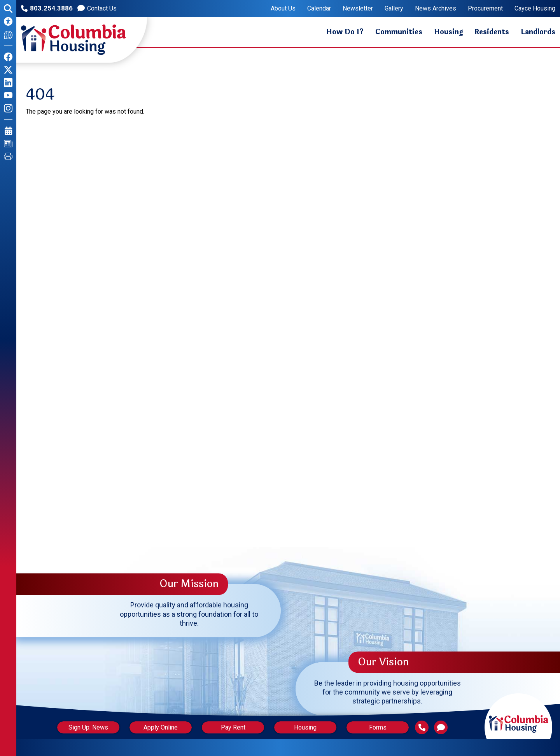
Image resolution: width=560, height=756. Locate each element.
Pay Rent (233, 727)
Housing (449, 32)
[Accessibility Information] (8, 22)
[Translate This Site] (8, 34)
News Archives (436, 9)
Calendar (319, 9)
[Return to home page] (518, 716)
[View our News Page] (8, 144)
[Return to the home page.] (73, 40)
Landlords (538, 32)
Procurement (485, 9)
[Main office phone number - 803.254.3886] (47, 8)
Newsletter (358, 9)
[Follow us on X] (8, 70)
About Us (283, 9)
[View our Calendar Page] (8, 131)
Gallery (394, 9)
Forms (381, 727)
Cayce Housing (535, 9)
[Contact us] (97, 8)
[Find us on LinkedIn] (8, 83)
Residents (492, 32)
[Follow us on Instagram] (8, 108)
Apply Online (159, 727)
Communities (399, 32)
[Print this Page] (8, 157)
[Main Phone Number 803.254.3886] (426, 727)
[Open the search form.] (8, 9)
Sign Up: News (85, 727)
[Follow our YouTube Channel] (8, 96)
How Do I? (345, 32)
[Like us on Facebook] (8, 57)
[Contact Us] (445, 727)
